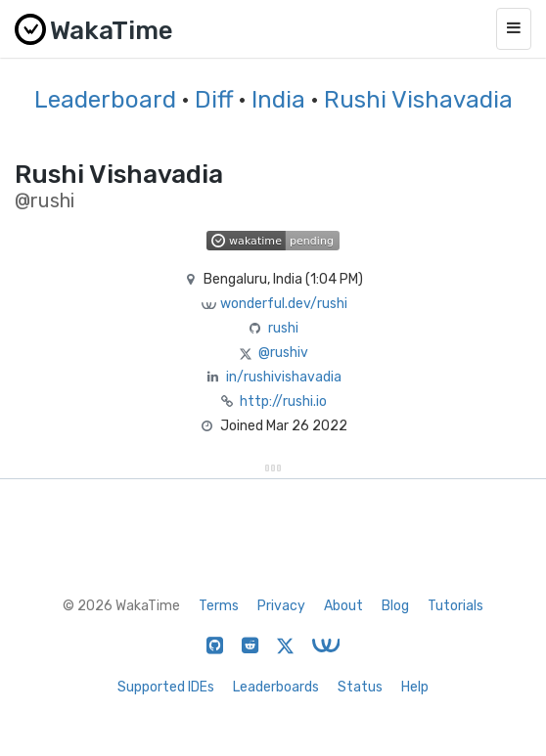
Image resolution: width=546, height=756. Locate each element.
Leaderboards (276, 687)
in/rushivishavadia (284, 377)
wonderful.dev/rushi (284, 304)
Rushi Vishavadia (418, 100)
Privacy (281, 606)
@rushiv (283, 353)
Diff (214, 100)
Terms (219, 606)
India (278, 100)
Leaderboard (105, 100)
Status (360, 687)
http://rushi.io (283, 401)
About (343, 606)
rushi (283, 328)
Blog (395, 606)
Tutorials (455, 606)
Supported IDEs (166, 687)
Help (415, 687)
